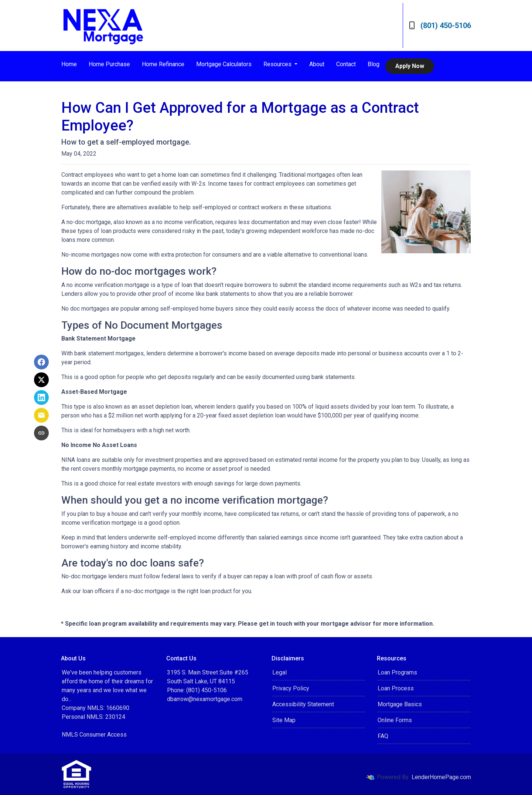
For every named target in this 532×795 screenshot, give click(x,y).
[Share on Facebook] (41, 362)
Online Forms (395, 720)
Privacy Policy (291, 688)
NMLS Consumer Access (94, 735)
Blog (374, 64)
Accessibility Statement (303, 704)
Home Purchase (109, 64)
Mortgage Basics (400, 704)
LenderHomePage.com (441, 777)
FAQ (383, 736)
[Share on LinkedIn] (41, 397)
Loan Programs (397, 672)
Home (69, 64)
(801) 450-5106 (440, 26)
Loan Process (396, 688)
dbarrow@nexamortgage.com (205, 699)
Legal (279, 672)
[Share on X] (41, 380)
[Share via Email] (41, 415)
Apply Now (410, 66)
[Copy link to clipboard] (41, 433)
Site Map (284, 720)
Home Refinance (163, 64)
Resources (278, 64)
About (317, 64)
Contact (346, 64)
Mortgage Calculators (224, 64)
